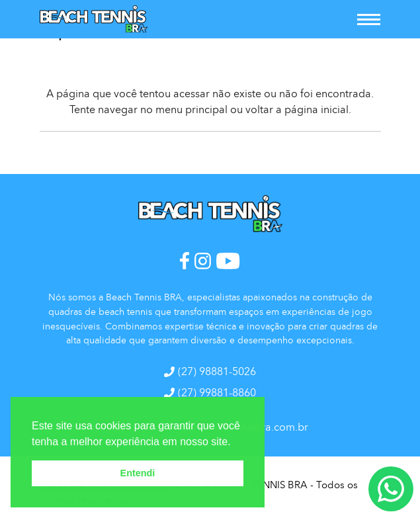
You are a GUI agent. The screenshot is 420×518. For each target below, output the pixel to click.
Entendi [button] (138, 473)
